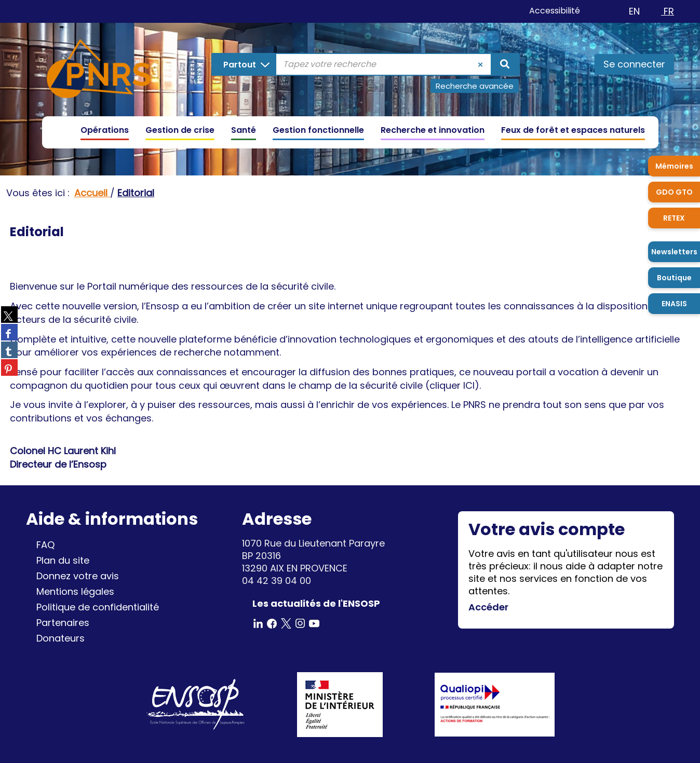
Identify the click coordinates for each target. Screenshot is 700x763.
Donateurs (60, 638)
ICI (469, 385)
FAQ (45, 545)
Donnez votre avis (78, 576)
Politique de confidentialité (98, 607)
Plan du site (63, 560)
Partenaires (63, 623)
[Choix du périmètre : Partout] (244, 64)
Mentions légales (75, 591)
